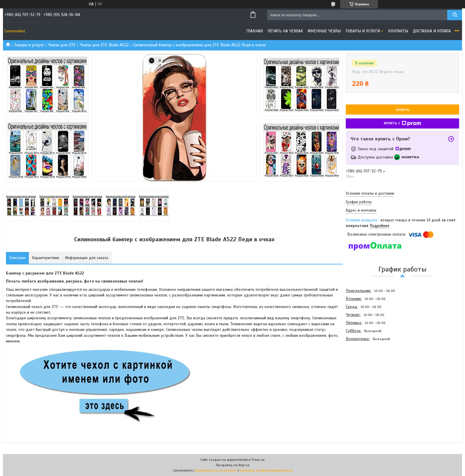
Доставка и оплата (432, 31)
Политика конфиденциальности (266, 470)
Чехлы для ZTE (62, 45)
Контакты (398, 31)
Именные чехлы (324, 31)
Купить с (402, 123)
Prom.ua (258, 460)
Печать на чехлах (285, 31)
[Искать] (455, 15)
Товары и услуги (363, 31)
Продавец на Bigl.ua (233, 465)
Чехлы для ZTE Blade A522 (104, 45)
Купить (403, 110)
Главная (254, 31)
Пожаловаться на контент (216, 470)
